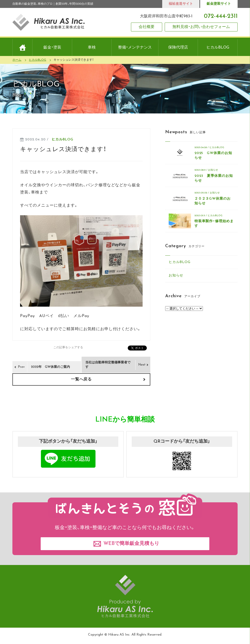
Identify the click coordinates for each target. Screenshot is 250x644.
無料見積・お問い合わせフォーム (201, 27)
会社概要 (147, 27)
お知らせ (176, 276)
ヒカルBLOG (62, 140)
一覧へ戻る (81, 379)
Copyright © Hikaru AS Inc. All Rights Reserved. (125, 635)
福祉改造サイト (181, 4)
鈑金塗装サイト (219, 4)
